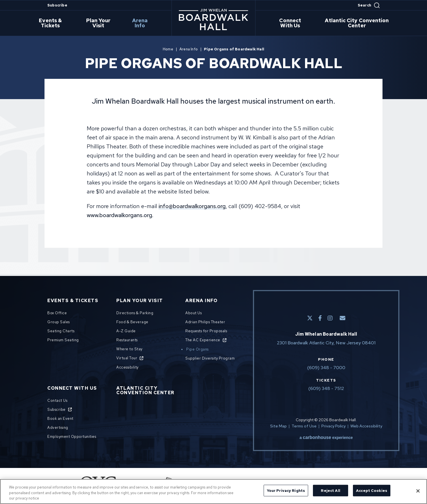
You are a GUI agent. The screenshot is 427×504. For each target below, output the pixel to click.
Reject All (330, 490)
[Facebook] (320, 318)
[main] (213, 149)
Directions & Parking (135, 313)
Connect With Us (291, 23)
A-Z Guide (126, 331)
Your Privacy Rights (286, 490)
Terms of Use (304, 426)
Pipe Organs (197, 349)
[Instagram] (330, 318)
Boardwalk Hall (213, 19)
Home (168, 49)
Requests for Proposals (206, 331)
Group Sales (59, 322)
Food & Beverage (132, 322)
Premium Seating (63, 340)
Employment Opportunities (72, 437)
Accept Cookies (372, 490)
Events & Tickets (55, 23)
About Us (194, 313)
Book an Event (60, 419)
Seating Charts (61, 331)
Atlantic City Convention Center (358, 23)
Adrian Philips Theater (205, 322)
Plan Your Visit (102, 23)
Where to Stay (129, 349)
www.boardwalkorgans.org (119, 215)
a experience (326, 438)
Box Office (57, 313)
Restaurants (127, 340)
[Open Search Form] (369, 5)
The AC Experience (203, 340)
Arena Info (143, 23)
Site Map (278, 426)
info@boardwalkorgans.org (192, 206)
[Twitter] (310, 318)
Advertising (58, 428)
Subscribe (57, 5)
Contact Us (57, 401)
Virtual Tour (127, 358)
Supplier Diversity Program (210, 358)
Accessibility (127, 367)
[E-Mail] (343, 318)
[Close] (418, 491)
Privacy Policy (333, 426)
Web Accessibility (366, 426)
